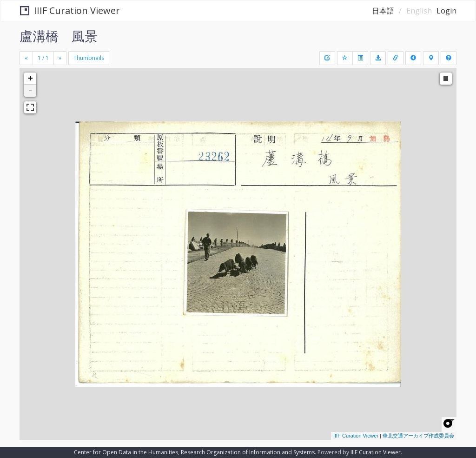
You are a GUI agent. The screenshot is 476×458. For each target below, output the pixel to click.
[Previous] (26, 58)
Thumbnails (89, 58)
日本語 (383, 11)
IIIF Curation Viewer (70, 10)
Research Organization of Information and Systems (248, 452)
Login (446, 11)
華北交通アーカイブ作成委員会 (418, 436)
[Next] (60, 58)
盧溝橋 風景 (59, 36)
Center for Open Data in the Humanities (126, 452)
